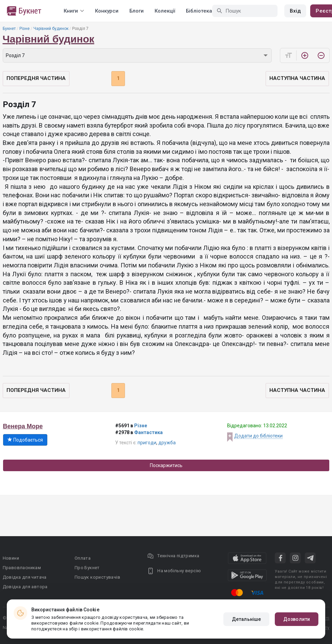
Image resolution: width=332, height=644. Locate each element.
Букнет (9, 29)
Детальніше (246, 619)
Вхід (295, 11)
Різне (25, 29)
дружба (167, 443)
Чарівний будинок (51, 29)
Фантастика (148, 432)
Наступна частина (297, 78)
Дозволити (297, 619)
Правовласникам (22, 568)
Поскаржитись (166, 465)
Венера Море (23, 426)
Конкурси (107, 11)
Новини (11, 558)
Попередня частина (36, 78)
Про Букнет (87, 568)
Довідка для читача (25, 577)
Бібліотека (199, 11)
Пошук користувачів (97, 577)
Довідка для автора (25, 587)
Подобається (25, 440)
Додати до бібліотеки (258, 436)
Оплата (83, 558)
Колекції (165, 11)
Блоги (137, 11)
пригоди (147, 443)
